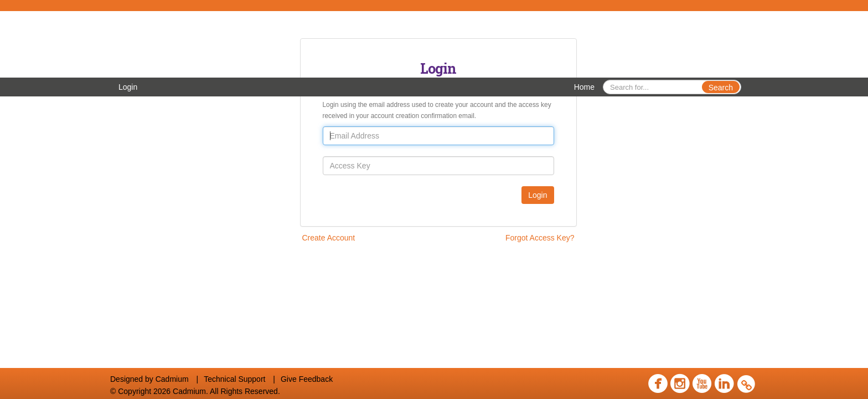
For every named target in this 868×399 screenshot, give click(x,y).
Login (128, 87)
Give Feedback (307, 379)
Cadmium (172, 379)
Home (584, 87)
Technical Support (234, 379)
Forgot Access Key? (540, 238)
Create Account (329, 238)
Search (721, 88)
